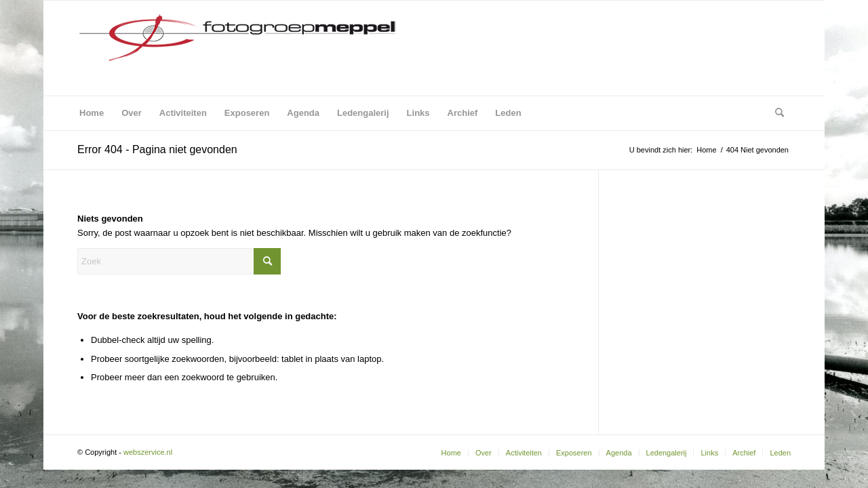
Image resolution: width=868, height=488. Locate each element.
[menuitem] (92, 113)
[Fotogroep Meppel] (237, 48)
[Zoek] (775, 113)
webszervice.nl (149, 452)
